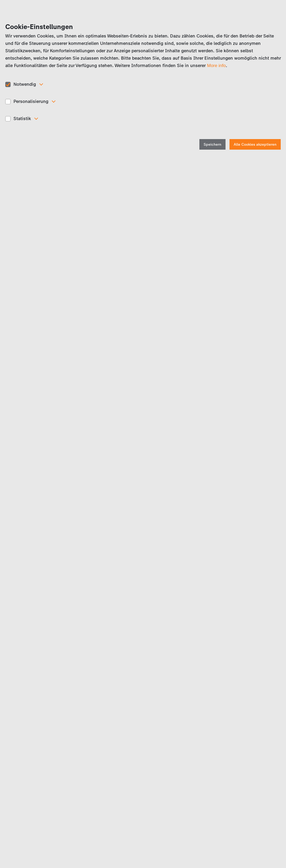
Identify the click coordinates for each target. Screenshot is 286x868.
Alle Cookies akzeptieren (255, 144)
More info (216, 66)
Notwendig (25, 84)
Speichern (212, 144)
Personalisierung (31, 101)
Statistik (22, 118)
